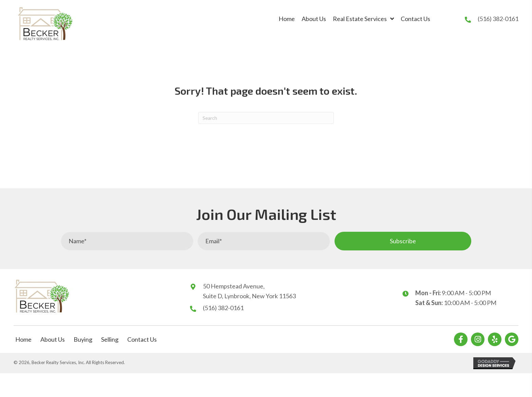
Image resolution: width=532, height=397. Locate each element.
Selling (110, 339)
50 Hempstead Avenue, (234, 286)
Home (23, 339)
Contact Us (142, 339)
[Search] (266, 118)
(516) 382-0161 (498, 19)
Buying (83, 339)
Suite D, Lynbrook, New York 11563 (249, 296)
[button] (403, 241)
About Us (53, 339)
